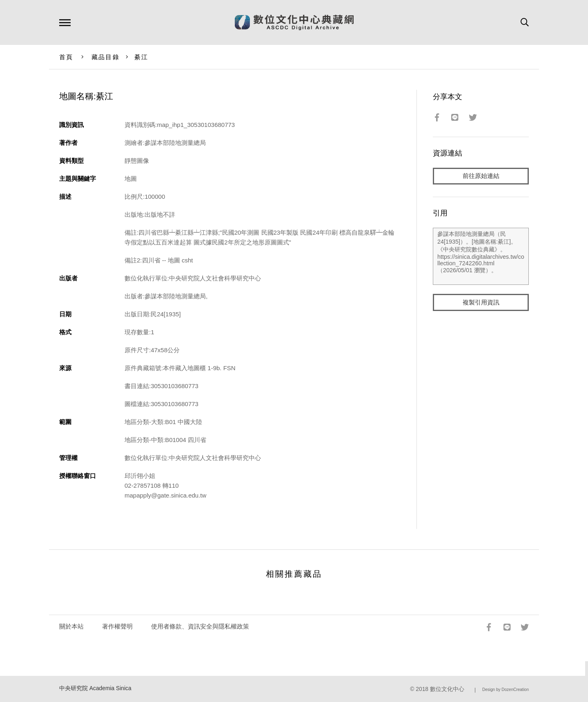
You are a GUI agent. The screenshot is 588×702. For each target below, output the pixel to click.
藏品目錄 (106, 57)
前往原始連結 (481, 176)
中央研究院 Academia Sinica (95, 688)
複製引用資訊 (481, 303)
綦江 (141, 57)
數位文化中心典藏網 (294, 22)
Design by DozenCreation (506, 690)
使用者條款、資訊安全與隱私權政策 (200, 626)
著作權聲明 (117, 626)
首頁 (66, 57)
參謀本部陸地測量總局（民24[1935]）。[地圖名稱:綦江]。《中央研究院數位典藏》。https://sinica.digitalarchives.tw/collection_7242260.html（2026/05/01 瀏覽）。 (481, 257)
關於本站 (71, 626)
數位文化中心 (447, 689)
